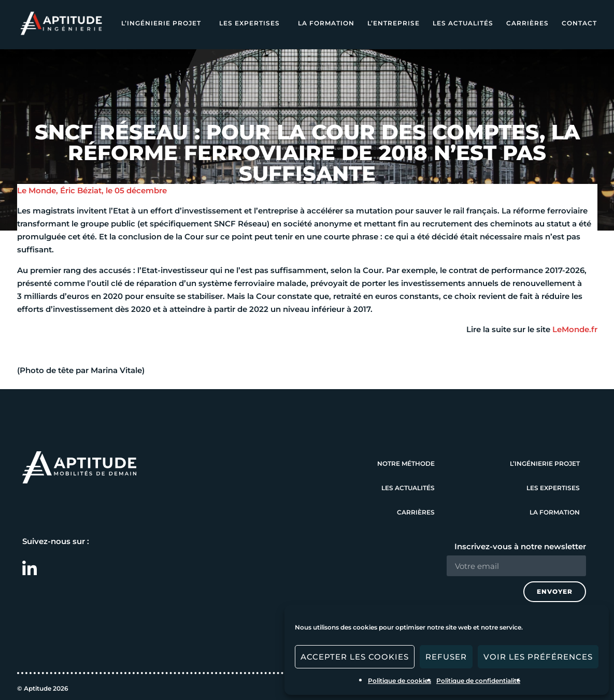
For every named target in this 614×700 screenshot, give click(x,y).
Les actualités (463, 23)
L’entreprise (394, 23)
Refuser (446, 657)
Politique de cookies (399, 681)
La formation (326, 23)
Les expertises (252, 23)
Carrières (527, 23)
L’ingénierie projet (164, 23)
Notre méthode (406, 463)
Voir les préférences (538, 657)
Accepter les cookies (355, 657)
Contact (579, 23)
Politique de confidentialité (478, 681)
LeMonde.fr (575, 329)
